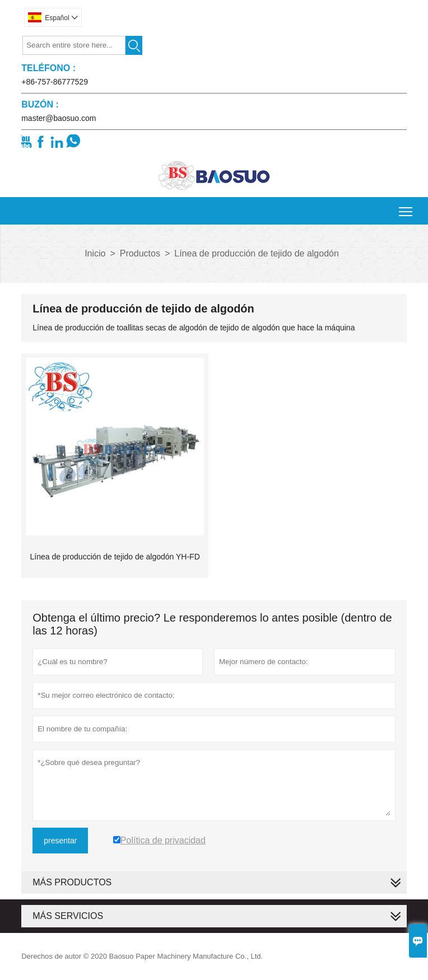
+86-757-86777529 (55, 82)
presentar (60, 841)
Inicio (95, 253)
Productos (140, 253)
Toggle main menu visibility (406, 207)
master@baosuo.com (59, 118)
